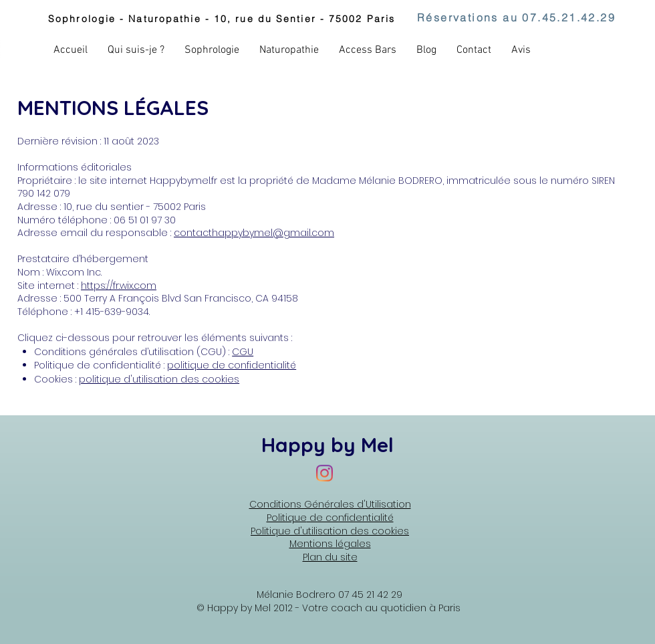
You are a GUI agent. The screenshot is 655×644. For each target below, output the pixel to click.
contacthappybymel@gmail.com (254, 233)
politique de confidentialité (232, 365)
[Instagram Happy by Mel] (324, 473)
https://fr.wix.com (119, 286)
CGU (243, 352)
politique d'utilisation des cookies (159, 379)
